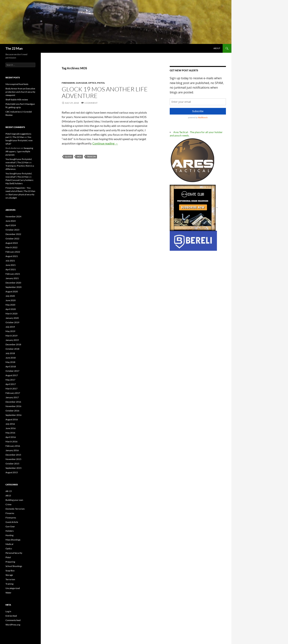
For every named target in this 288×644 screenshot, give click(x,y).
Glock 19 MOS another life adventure (105, 92)
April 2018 (11, 366)
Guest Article (12, 522)
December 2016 (13, 402)
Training (9, 584)
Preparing (10, 562)
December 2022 (13, 234)
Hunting (9, 535)
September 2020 (13, 287)
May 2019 (10, 331)
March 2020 (11, 314)
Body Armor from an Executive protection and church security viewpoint (20, 92)
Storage (9, 575)
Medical (9, 544)
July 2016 (10, 424)
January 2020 (12, 318)
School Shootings (14, 566)
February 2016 (13, 446)
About (217, 48)
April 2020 (11, 309)
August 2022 (12, 243)
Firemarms (68, 83)
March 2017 (11, 389)
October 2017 (12, 371)
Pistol (101, 83)
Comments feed (13, 620)
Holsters (10, 531)
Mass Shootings (13, 540)
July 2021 (10, 261)
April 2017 (11, 384)
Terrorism (10, 579)
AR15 (8, 496)
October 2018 (12, 349)
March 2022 (11, 247)
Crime (8, 504)
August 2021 (12, 256)
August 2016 (12, 419)
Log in (8, 611)
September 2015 (13, 468)
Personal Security (14, 553)
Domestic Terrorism (15, 509)
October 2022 (12, 239)
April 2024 (11, 225)
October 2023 (12, 230)
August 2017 (12, 375)
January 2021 (12, 278)
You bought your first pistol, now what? (19, 140)
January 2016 (12, 450)
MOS (79, 157)
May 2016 (10, 433)
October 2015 (12, 464)
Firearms (10, 513)
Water (8, 593)
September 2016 (13, 415)
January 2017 (12, 397)
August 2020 (12, 291)
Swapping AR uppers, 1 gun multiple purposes (19, 151)
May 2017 (10, 380)
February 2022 (13, 252)
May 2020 (10, 305)
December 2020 (13, 283)
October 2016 (12, 411)
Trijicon (91, 157)
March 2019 (11, 336)
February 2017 (13, 393)
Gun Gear (82, 83)
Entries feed (11, 616)
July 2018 (10, 353)
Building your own (14, 500)
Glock (68, 157)
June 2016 (11, 428)
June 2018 (11, 358)
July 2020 (10, 296)
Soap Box (10, 571)
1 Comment (91, 103)
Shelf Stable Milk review (17, 100)
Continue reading (105, 143)
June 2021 (11, 265)
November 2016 (13, 406)
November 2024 (13, 216)
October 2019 (12, 322)
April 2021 (11, 269)
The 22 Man (14, 48)
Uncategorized (13, 588)
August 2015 (12, 472)
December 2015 (13, 455)
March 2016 (11, 441)
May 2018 (10, 362)
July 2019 (10, 327)
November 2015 (13, 459)
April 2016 (11, 437)
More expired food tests (17, 84)
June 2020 (11, 300)
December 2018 (13, 344)
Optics (92, 83)
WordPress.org (13, 625)
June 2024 (11, 221)
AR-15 (9, 491)
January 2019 (12, 340)
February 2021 (13, 274)
